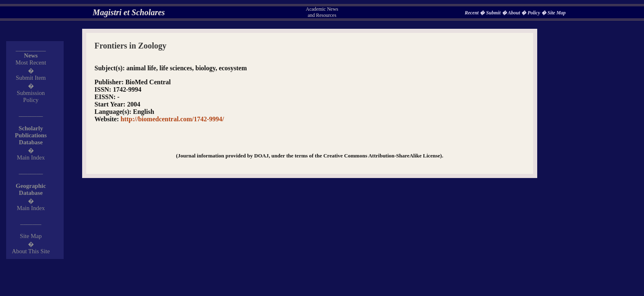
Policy (534, 13)
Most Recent (31, 62)
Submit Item (31, 78)
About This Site (31, 251)
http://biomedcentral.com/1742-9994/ (172, 119)
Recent (472, 13)
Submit (494, 13)
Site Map (557, 13)
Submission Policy (31, 96)
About (514, 13)
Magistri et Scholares (129, 12)
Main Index (31, 157)
